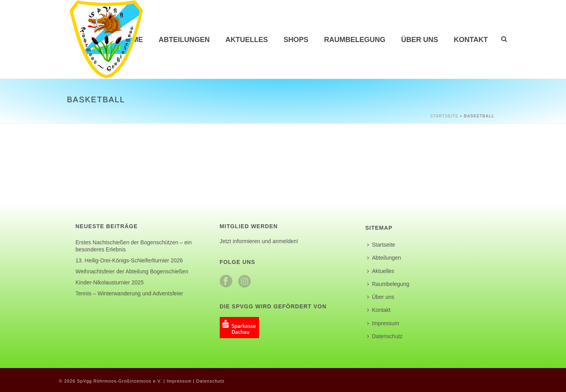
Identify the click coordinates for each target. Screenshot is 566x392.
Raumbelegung (355, 40)
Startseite (444, 116)
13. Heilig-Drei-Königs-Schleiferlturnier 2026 (129, 260)
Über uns (420, 40)
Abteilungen (184, 40)
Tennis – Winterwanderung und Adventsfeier (129, 293)
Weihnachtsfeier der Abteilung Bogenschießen (132, 271)
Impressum (383, 323)
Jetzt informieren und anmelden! (259, 241)
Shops (296, 40)
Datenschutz (385, 336)
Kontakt (471, 40)
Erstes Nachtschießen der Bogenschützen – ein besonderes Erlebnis (134, 246)
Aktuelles (247, 40)
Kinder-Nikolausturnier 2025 (110, 282)
